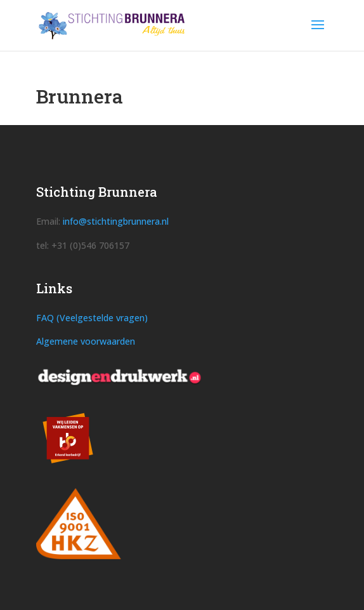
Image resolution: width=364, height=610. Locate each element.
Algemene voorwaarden (86, 341)
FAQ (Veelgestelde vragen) (92, 318)
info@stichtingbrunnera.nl (116, 221)
